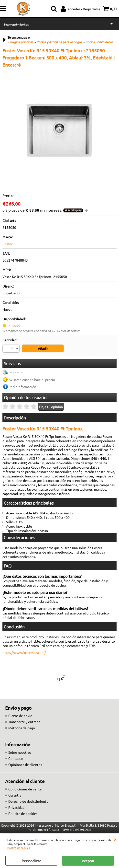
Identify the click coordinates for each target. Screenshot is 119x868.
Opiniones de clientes (25, 764)
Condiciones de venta (25, 788)
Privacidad (16, 807)
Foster (7, 244)
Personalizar (31, 861)
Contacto (16, 758)
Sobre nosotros (20, 752)
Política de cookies (19, 848)
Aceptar (88, 861)
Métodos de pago (22, 727)
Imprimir (15, 372)
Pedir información (22, 386)
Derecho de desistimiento (28, 801)
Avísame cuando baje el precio (32, 379)
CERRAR (115, 839)
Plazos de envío (20, 715)
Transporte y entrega (24, 721)
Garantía (15, 795)
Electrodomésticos (16, 24)
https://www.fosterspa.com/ (24, 652)
